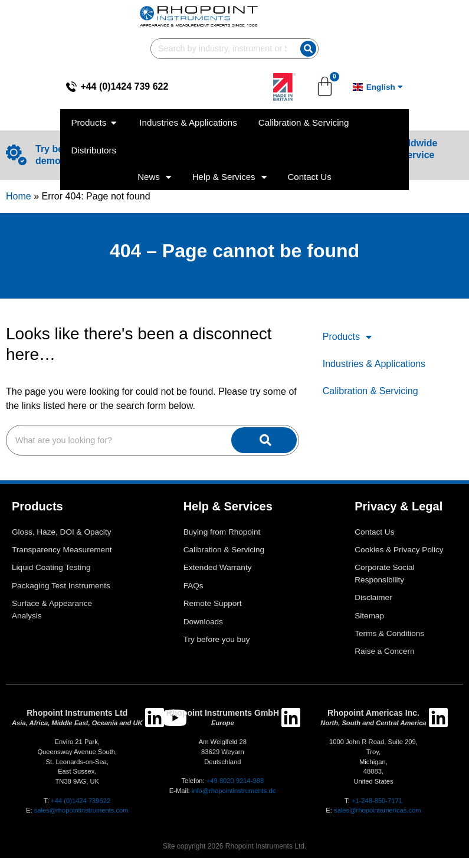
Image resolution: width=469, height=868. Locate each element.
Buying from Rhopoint (222, 532)
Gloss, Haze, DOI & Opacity (61, 532)
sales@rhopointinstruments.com (81, 810)
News (154, 117)
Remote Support (213, 603)
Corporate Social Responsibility (384, 573)
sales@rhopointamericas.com (378, 810)
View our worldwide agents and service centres (393, 155)
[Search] (438, 16)
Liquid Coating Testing (51, 567)
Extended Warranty (218, 567)
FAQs (193, 586)
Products (347, 337)
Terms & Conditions (389, 633)
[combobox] (327, 16)
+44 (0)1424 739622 (81, 801)
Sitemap (369, 616)
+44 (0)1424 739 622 (72, 54)
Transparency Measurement (62, 550)
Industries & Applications (374, 364)
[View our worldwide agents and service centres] (330, 155)
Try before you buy (217, 639)
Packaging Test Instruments (61, 586)
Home (19, 196)
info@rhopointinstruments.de (234, 791)
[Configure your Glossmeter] (223, 155)
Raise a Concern (384, 651)
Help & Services (229, 117)
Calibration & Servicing (370, 391)
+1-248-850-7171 (377, 801)
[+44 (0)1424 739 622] (19, 54)
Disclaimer (373, 597)
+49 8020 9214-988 (235, 781)
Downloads (203, 622)
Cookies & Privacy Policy (399, 550)
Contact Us (310, 117)
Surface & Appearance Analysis (52, 609)
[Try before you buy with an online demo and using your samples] (16, 155)
